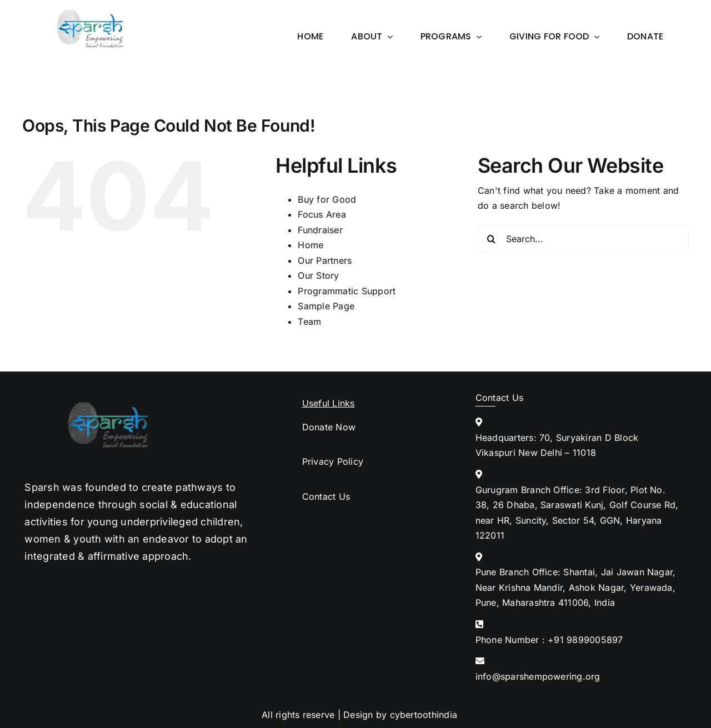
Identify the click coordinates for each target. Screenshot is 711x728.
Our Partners (325, 260)
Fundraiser (320, 230)
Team (309, 322)
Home (311, 245)
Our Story (318, 275)
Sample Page (326, 306)
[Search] (492, 239)
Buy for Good (327, 199)
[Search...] (583, 239)
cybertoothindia (424, 715)
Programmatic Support (347, 291)
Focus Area (322, 214)
